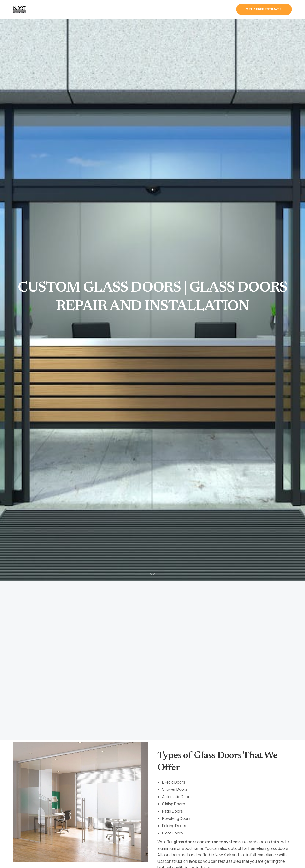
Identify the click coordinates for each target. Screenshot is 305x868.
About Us (180, 9)
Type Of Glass (110, 9)
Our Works (148, 9)
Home (46, 9)
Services (71, 9)
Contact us (217, 9)
